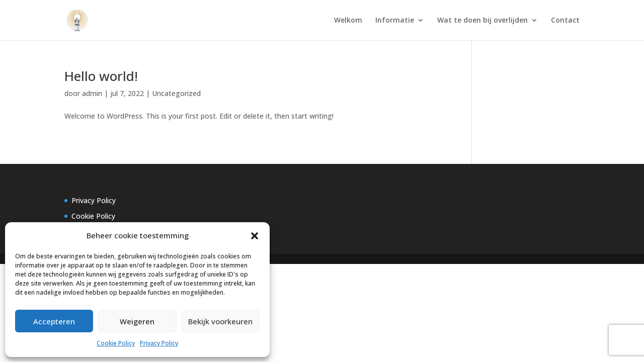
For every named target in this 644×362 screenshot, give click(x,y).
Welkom (348, 21)
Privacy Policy (159, 343)
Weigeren (137, 321)
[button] (255, 236)
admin (92, 93)
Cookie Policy (116, 343)
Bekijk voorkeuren (220, 321)
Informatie (395, 21)
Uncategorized (176, 93)
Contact (565, 21)
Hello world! (101, 76)
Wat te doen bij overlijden (482, 21)
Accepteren (54, 321)
